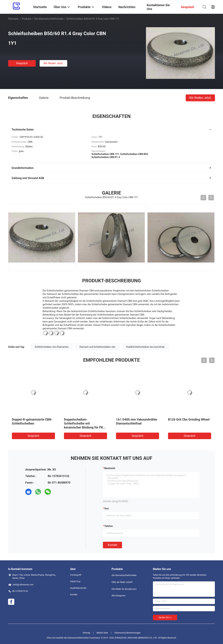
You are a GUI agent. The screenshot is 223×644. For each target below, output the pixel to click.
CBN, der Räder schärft (122, 582)
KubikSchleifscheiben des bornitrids (145, 347)
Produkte (27, 19)
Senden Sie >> (165, 617)
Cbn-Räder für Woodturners (124, 589)
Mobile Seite (102, 633)
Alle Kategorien (118, 596)
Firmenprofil (76, 575)
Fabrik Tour (75, 582)
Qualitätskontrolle (78, 588)
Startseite (13, 19)
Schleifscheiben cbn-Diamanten (52, 347)
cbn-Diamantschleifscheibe (49, 19)
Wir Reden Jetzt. (53, 63)
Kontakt (112, 545)
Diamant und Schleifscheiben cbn (97, 347)
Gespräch (22, 63)
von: (107, 509)
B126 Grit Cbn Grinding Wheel (189, 419)
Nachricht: (110, 468)
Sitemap (86, 633)
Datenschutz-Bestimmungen (127, 633)
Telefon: (109, 526)
